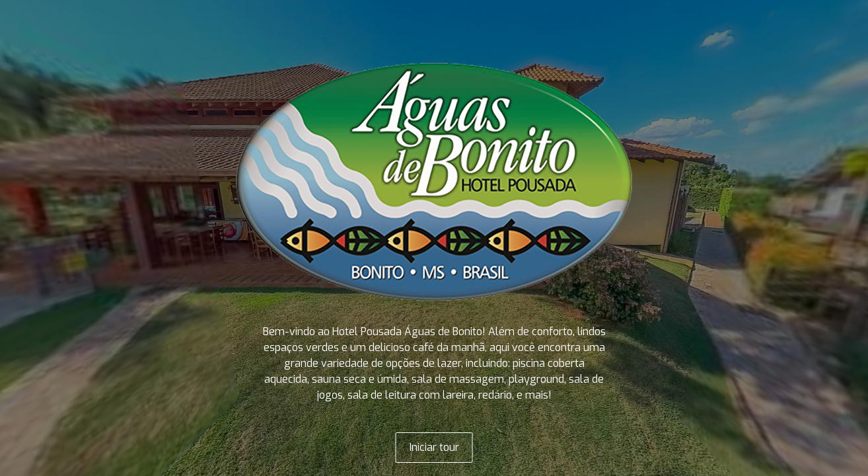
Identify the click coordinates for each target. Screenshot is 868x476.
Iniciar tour (434, 447)
